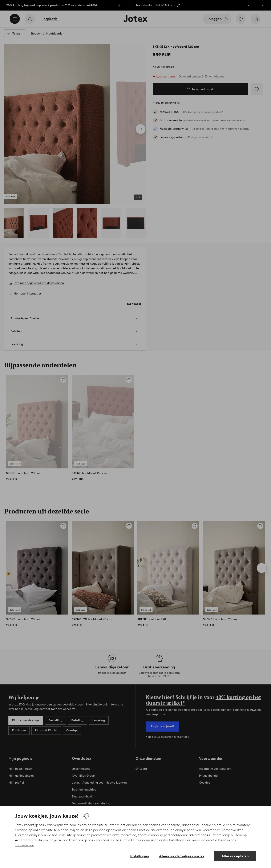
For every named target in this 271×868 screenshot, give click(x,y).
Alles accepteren (235, 856)
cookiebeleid (25, 845)
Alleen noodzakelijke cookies (181, 856)
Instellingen (140, 856)
